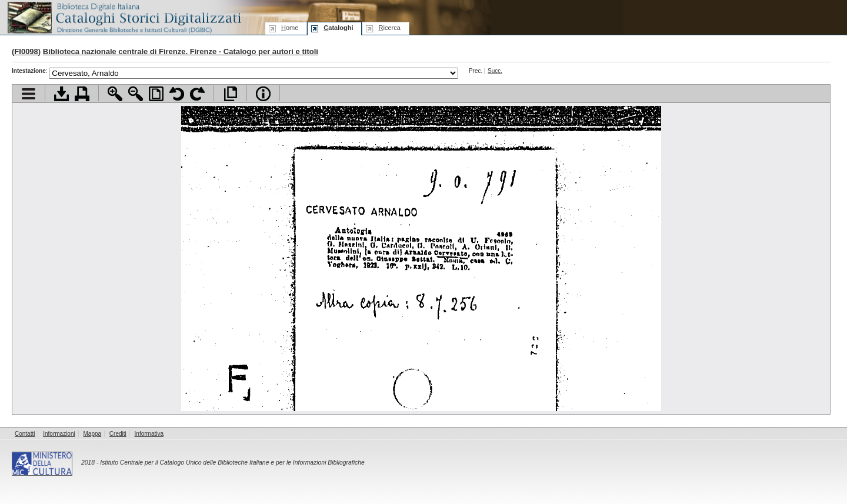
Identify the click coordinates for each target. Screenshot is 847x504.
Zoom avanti (115, 94)
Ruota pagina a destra (197, 94)
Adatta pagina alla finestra (156, 94)
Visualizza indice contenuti (29, 94)
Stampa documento (82, 94)
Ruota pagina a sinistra (177, 94)
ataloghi (338, 28)
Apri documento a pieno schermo (230, 94)
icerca (389, 28)
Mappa (93, 434)
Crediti (118, 434)
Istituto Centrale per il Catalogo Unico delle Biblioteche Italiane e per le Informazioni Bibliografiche (232, 463)
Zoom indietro (136, 94)
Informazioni (59, 434)
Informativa (149, 434)
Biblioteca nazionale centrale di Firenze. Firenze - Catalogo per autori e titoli (181, 51)
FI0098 (26, 51)
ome (290, 28)
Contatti (25, 434)
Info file (263, 94)
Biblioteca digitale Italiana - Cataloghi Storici (124, 17)
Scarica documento (61, 94)
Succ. (495, 71)
